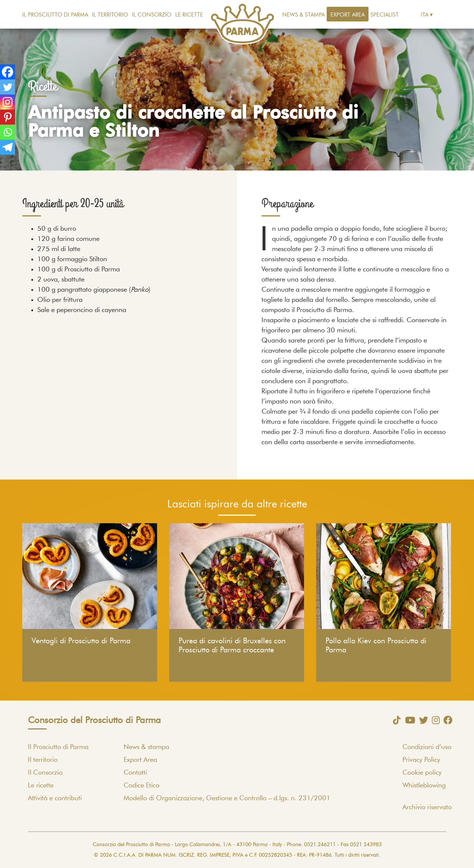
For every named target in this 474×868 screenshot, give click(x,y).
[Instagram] (8, 102)
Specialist (385, 15)
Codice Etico (141, 786)
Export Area (348, 15)
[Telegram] (8, 147)
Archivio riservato (427, 807)
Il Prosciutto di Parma (55, 15)
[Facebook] (8, 72)
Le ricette (189, 15)
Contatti (135, 773)
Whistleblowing (424, 786)
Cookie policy (422, 773)
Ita (425, 15)
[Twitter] (8, 87)
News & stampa (304, 15)
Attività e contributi (55, 798)
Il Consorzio (152, 15)
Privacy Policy (421, 760)
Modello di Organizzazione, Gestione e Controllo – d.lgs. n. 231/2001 (227, 798)
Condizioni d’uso (427, 747)
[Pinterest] (8, 117)
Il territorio (110, 15)
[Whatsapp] (8, 132)
